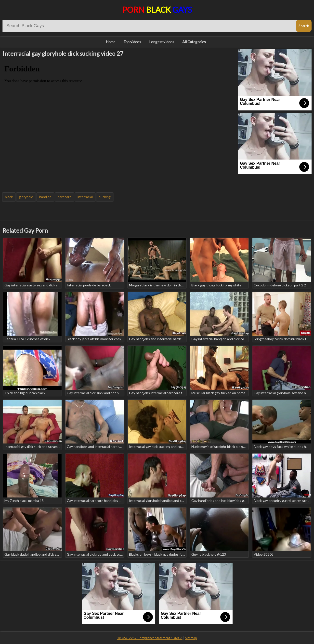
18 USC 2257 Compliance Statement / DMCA (150, 638)
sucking (105, 197)
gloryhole (26, 197)
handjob (45, 197)
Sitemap (191, 638)
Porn (157, 10)
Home (111, 42)
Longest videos (162, 42)
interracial (85, 197)
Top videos (132, 42)
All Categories (194, 42)
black (9, 197)
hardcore (65, 197)
